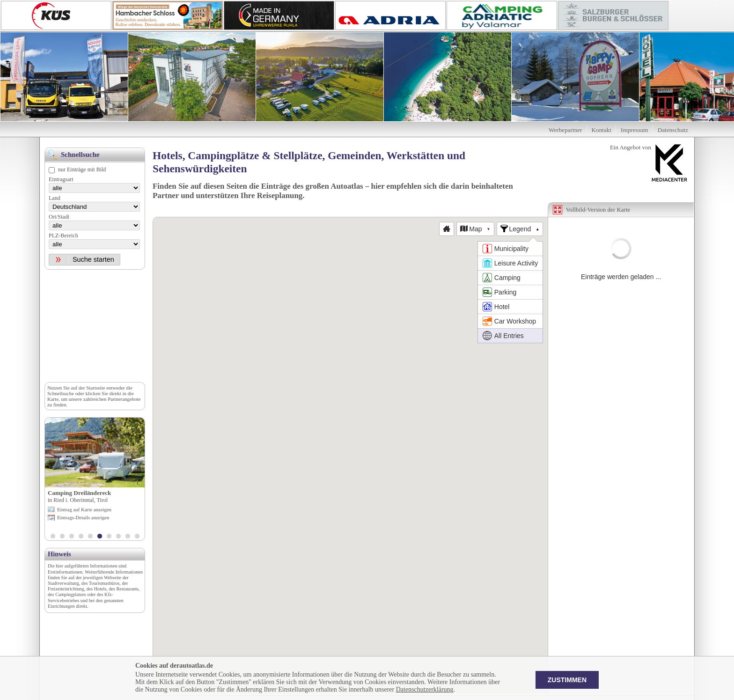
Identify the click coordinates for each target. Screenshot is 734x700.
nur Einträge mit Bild (82, 169)
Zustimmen (567, 680)
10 (137, 537)
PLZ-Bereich (63, 236)
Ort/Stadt (59, 217)
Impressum (635, 130)
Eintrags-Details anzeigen (83, 517)
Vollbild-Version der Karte (598, 210)
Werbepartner (565, 130)
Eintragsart (61, 179)
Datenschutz (673, 130)
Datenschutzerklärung (425, 689)
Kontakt (602, 130)
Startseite (95, 388)
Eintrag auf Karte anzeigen (84, 509)
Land (55, 198)
